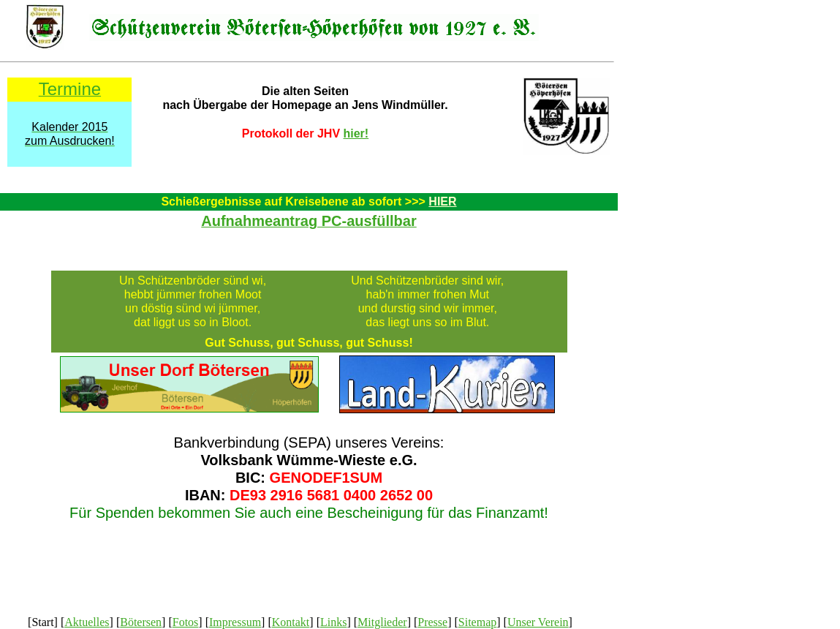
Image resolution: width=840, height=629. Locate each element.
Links (333, 622)
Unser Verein (538, 622)
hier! (356, 133)
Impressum (235, 622)
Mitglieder (382, 622)
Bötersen (141, 622)
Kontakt (291, 622)
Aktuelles (87, 622)
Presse (432, 622)
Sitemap (477, 622)
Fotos (186, 622)
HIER (442, 201)
